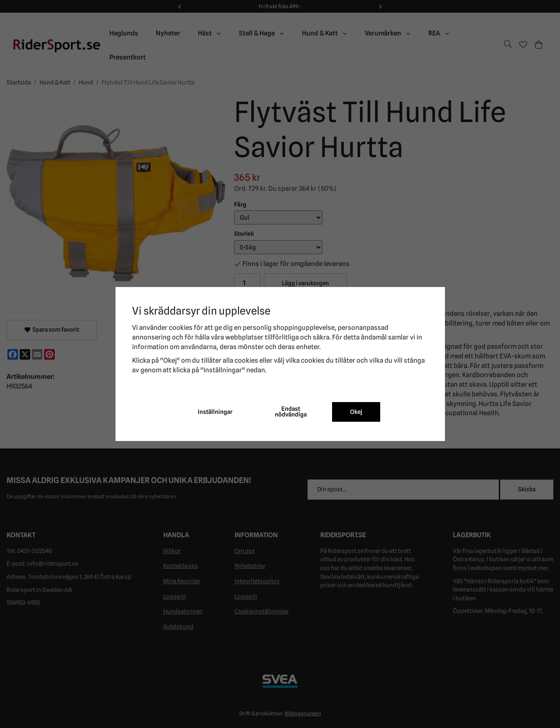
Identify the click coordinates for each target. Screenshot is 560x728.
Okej (356, 412)
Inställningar (215, 412)
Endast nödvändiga (291, 412)
